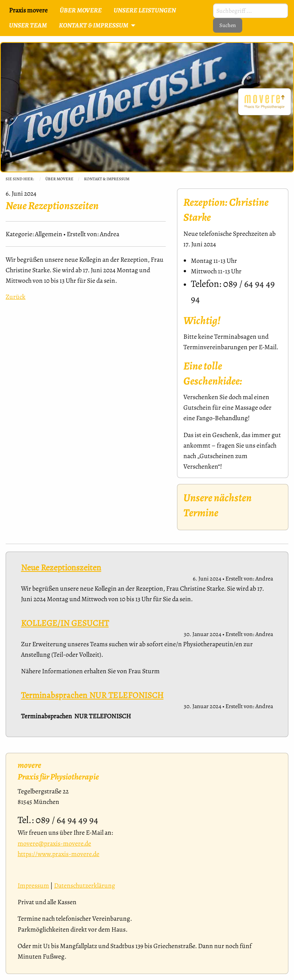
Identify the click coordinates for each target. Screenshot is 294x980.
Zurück (16, 297)
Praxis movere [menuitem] (28, 10)
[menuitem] (81, 11)
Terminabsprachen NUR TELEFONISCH (92, 695)
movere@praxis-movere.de (54, 843)
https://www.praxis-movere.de (58, 854)
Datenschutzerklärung (85, 885)
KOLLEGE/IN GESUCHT (65, 623)
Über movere (59, 179)
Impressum (33, 885)
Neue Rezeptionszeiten (61, 568)
